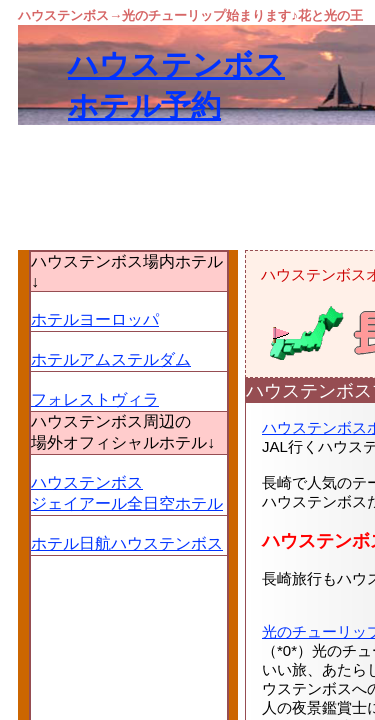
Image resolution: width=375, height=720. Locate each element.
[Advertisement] (187, 327)
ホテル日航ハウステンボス (127, 543)
